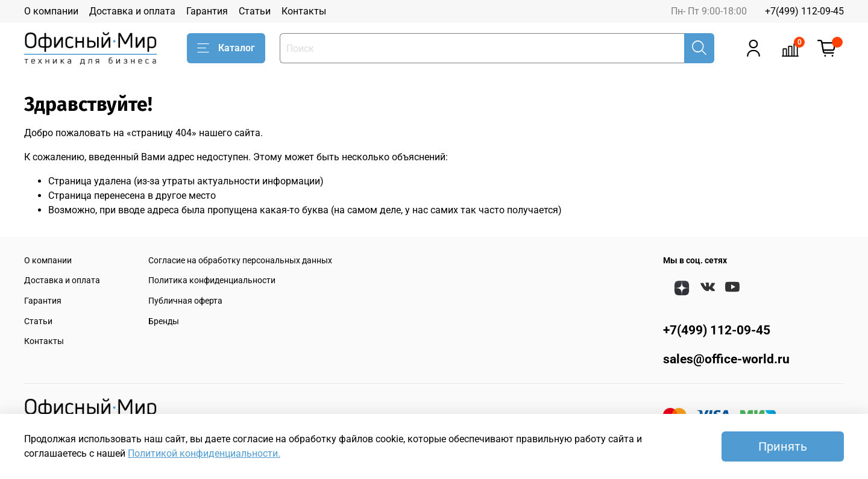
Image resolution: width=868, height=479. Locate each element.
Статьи (255, 11)
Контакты (304, 11)
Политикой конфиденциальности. (204, 453)
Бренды (164, 321)
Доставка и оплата (132, 11)
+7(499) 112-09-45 (804, 11)
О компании (51, 11)
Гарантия (207, 11)
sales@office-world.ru (726, 359)
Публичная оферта (185, 301)
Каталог (226, 48)
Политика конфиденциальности (212, 280)
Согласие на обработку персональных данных (240, 261)
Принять (783, 446)
